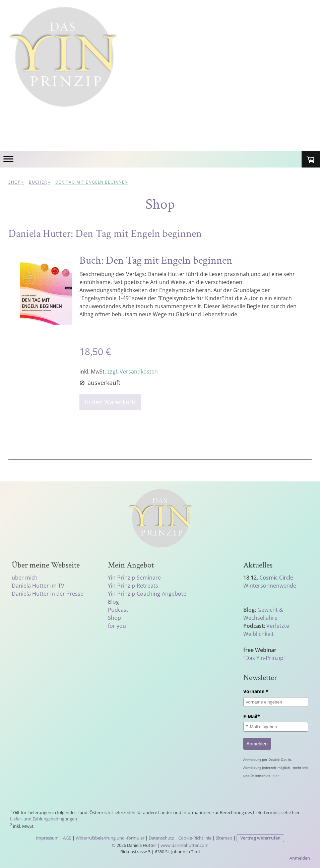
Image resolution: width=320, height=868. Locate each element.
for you (117, 626)
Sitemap (224, 838)
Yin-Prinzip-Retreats (133, 586)
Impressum (47, 838)
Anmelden (257, 744)
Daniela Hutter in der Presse (48, 594)
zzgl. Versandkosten (133, 372)
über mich (25, 578)
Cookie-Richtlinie (195, 838)
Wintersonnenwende (270, 586)
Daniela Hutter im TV (38, 586)
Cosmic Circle (276, 578)
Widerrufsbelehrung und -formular (110, 838)
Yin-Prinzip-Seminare (134, 578)
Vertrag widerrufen (260, 838)
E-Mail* (252, 716)
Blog (113, 602)
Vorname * (256, 691)
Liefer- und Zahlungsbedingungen (44, 819)
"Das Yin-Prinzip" (264, 658)
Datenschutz (161, 838)
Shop (114, 618)
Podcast (118, 610)
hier (276, 776)
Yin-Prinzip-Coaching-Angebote (147, 594)
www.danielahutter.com (184, 845)
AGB (67, 838)
